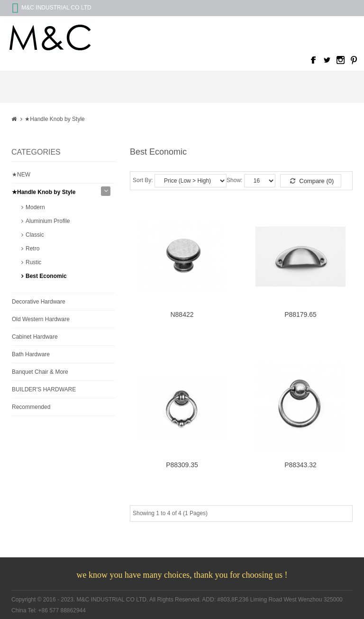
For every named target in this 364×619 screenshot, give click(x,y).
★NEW (21, 175)
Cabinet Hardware (35, 337)
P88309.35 (182, 465)
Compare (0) (312, 181)
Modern (35, 207)
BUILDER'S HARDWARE (44, 389)
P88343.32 (300, 465)
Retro (32, 249)
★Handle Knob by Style (55, 119)
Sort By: (143, 180)
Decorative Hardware (39, 302)
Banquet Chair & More (40, 372)
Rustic (33, 262)
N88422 (182, 315)
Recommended (31, 407)
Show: (234, 180)
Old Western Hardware (41, 319)
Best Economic (46, 276)
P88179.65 (300, 315)
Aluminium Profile (48, 221)
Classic (35, 235)
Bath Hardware (31, 354)
